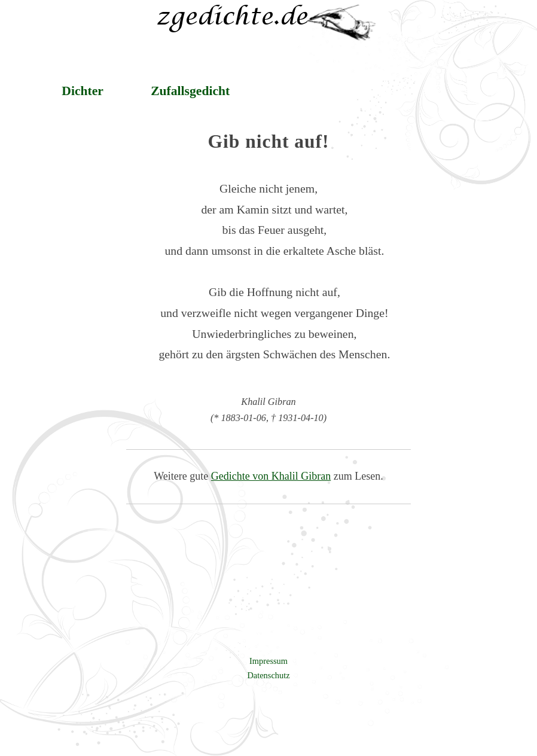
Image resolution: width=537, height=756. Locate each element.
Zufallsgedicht (190, 91)
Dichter (83, 91)
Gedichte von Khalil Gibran (271, 476)
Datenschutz (268, 675)
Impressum (268, 661)
